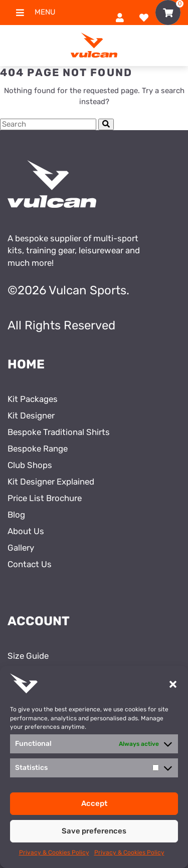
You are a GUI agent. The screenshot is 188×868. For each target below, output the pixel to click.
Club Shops (30, 465)
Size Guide (28, 656)
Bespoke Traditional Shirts (59, 432)
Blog (16, 515)
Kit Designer (31, 415)
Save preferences (94, 831)
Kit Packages (33, 399)
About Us (26, 531)
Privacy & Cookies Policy (54, 852)
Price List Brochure (45, 498)
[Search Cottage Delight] (48, 124)
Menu (32, 13)
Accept (94, 803)
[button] (173, 684)
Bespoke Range (38, 449)
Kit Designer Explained (51, 482)
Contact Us (30, 564)
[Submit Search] (106, 124)
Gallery (21, 548)
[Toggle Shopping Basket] (168, 13)
